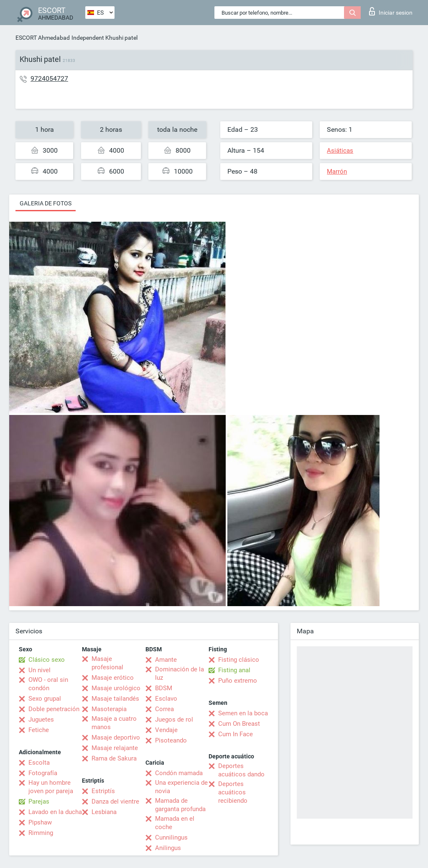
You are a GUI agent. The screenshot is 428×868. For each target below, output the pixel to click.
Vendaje (166, 730)
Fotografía (43, 773)
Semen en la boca (243, 713)
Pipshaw (40, 822)
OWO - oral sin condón (48, 684)
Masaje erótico (113, 678)
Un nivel (39, 670)
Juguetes (41, 719)
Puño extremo (238, 681)
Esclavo (166, 699)
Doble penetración (54, 709)
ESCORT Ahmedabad (43, 38)
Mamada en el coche (175, 823)
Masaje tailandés (115, 699)
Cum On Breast (239, 724)
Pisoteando (171, 740)
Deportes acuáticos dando (241, 770)
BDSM (164, 688)
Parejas (39, 801)
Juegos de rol (174, 719)
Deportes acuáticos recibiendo (233, 792)
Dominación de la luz (180, 673)
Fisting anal (234, 670)
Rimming (41, 833)
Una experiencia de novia (181, 787)
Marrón (337, 172)
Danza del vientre (115, 801)
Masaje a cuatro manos (114, 723)
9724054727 (49, 78)
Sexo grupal (45, 699)
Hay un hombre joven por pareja (51, 787)
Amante (166, 660)
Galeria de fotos (46, 203)
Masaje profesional (107, 663)
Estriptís (103, 791)
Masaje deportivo (116, 737)
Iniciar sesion (391, 11)
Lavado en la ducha (55, 812)
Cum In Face (236, 734)
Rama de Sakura (114, 758)
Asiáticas (340, 151)
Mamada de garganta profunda (180, 805)
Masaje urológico (116, 688)
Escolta (39, 763)
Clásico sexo (47, 660)
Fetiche (39, 730)
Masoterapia (109, 709)
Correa (164, 709)
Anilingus (168, 848)
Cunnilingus (171, 837)
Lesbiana (104, 812)
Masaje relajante (115, 748)
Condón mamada (179, 773)
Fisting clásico (239, 660)
